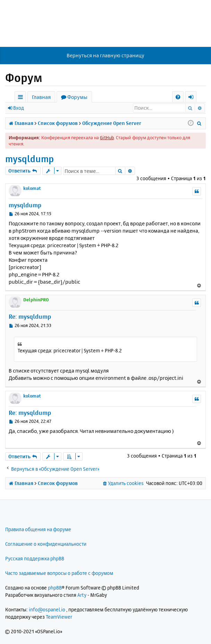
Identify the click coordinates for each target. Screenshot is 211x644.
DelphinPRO (36, 300)
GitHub (107, 137)
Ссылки (22, 98)
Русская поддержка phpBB (35, 558)
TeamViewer (59, 617)
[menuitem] (178, 97)
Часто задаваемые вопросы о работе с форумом (59, 573)
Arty (82, 595)
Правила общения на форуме (38, 529)
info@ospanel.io (47, 609)
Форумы (77, 97)
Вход (19, 108)
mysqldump (29, 159)
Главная (41, 97)
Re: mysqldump (30, 316)
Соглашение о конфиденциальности (46, 544)
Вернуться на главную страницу (105, 55)
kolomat (32, 188)
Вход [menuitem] (193, 98)
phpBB (55, 588)
